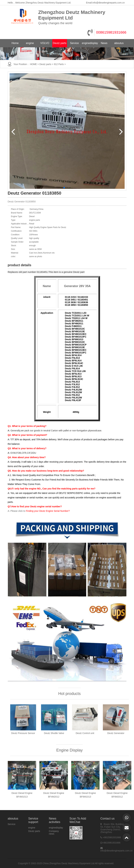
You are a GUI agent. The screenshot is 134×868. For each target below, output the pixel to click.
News (104, 43)
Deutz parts (60, 43)
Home (15, 43)
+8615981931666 (112, 837)
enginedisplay (89, 43)
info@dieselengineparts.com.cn (109, 3)
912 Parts (59, 64)
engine (30, 43)
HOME (33, 64)
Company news (54, 832)
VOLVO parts (45, 45)
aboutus (119, 43)
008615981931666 (111, 32)
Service (74, 43)
